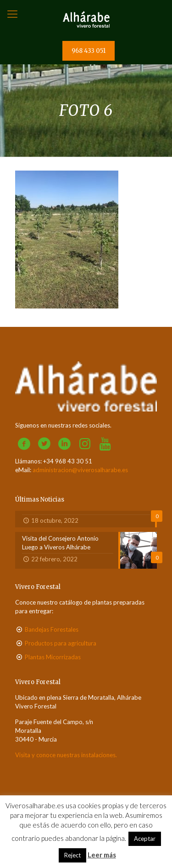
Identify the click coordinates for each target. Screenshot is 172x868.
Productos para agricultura (61, 643)
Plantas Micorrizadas (53, 657)
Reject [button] (72, 855)
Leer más (102, 855)
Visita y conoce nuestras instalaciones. (66, 755)
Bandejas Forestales (52, 629)
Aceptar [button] (145, 839)
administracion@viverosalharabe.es (80, 470)
